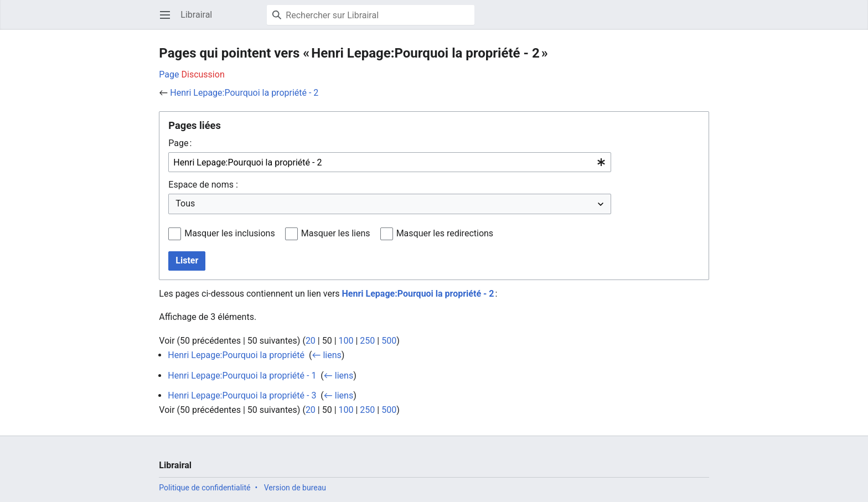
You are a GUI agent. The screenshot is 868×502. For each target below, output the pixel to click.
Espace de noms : (203, 185)
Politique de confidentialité (205, 488)
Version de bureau (295, 488)
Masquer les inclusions (230, 233)
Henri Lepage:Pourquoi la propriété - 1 (242, 376)
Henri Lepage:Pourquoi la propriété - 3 (242, 395)
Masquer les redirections (445, 233)
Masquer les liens (336, 233)
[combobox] (390, 162)
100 (346, 341)
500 (389, 341)
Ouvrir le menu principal (169, 20)
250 (367, 341)
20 (311, 341)
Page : (180, 143)
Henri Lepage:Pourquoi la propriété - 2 (244, 93)
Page (169, 74)
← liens (326, 355)
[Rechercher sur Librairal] (371, 15)
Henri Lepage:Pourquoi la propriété (236, 355)
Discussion (203, 74)
